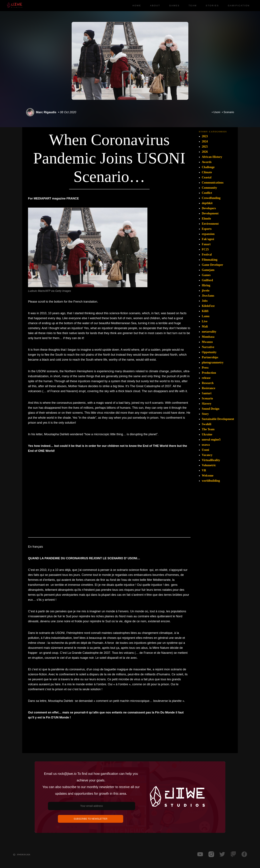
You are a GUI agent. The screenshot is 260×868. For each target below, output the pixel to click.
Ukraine (207, 434)
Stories (212, 6)
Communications (213, 183)
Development (210, 213)
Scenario (229, 112)
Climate (207, 172)
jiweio (206, 290)
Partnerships (210, 357)
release (206, 378)
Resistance (209, 388)
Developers (209, 208)
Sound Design (211, 409)
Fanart (206, 244)
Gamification (239, 6)
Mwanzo (207, 342)
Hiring (206, 285)
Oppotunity (209, 352)
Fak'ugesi (208, 239)
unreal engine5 (211, 440)
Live (205, 321)
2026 (205, 152)
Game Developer (212, 265)
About (155, 6)
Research (208, 383)
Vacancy (207, 455)
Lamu (206, 316)
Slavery (207, 404)
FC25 (205, 249)
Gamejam (208, 270)
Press (205, 368)
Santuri (207, 393)
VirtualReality (211, 460)
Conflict (207, 193)
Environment (210, 224)
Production (209, 373)
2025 (205, 147)
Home (137, 6)
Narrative (208, 347)
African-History (212, 157)
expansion (208, 234)
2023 (205, 136)
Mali (205, 326)
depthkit (207, 203)
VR (204, 470)
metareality (209, 332)
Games (174, 6)
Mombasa (208, 337)
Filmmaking (210, 260)
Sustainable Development (218, 419)
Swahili (207, 424)
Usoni (217, 112)
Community (209, 188)
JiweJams (208, 296)
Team (193, 6)
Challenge (208, 167)
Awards (207, 162)
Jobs (205, 301)
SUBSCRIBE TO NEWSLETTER (90, 819)
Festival (207, 255)
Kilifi (205, 311)
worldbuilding (211, 481)
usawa (206, 445)
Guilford (207, 280)
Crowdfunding (211, 198)
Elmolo (206, 219)
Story (205, 414)
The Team (208, 429)
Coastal (207, 177)
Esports (207, 229)
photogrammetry (213, 362)
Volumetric (209, 465)
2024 (205, 141)
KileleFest (208, 306)
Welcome (208, 476)
